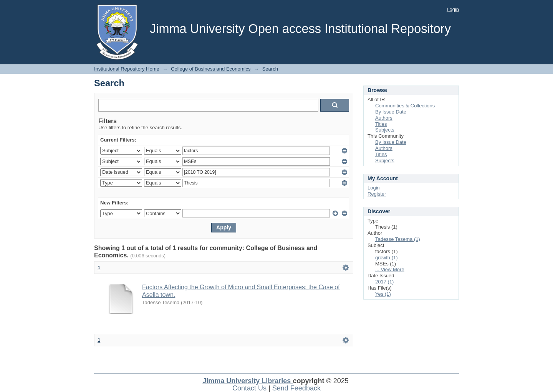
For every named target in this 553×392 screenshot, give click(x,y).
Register (377, 194)
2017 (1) (384, 282)
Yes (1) (383, 294)
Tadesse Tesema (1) (398, 239)
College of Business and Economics (211, 69)
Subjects (385, 130)
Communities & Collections (405, 106)
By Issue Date (391, 112)
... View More (390, 269)
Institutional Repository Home (127, 69)
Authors (384, 118)
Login (453, 9)
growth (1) (387, 258)
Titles (381, 124)
